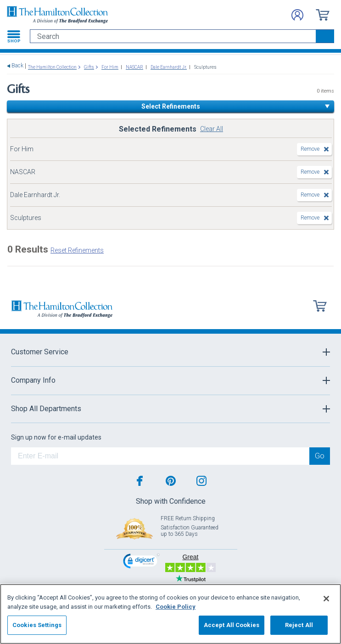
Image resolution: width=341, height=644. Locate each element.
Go (320, 456)
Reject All (299, 625)
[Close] (326, 599)
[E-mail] (160, 456)
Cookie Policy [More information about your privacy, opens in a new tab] (176, 607)
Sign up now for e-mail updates (56, 437)
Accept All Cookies (232, 625)
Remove (310, 149)
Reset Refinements (77, 250)
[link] (141, 562)
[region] (170, 614)
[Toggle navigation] (14, 36)
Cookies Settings (37, 625)
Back (17, 66)
